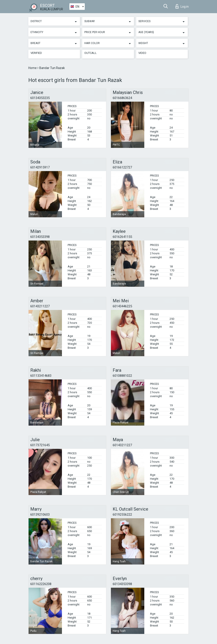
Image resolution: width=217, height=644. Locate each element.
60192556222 (122, 515)
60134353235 (40, 98)
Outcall (90, 53)
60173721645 (40, 445)
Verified (36, 53)
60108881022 (122, 376)
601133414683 (41, 376)
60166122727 (122, 167)
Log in (182, 6)
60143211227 (40, 306)
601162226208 (41, 584)
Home (33, 68)
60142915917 (40, 167)
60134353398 (40, 237)
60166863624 (122, 98)
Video (142, 53)
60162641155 (122, 237)
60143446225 (122, 306)
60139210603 (40, 515)
